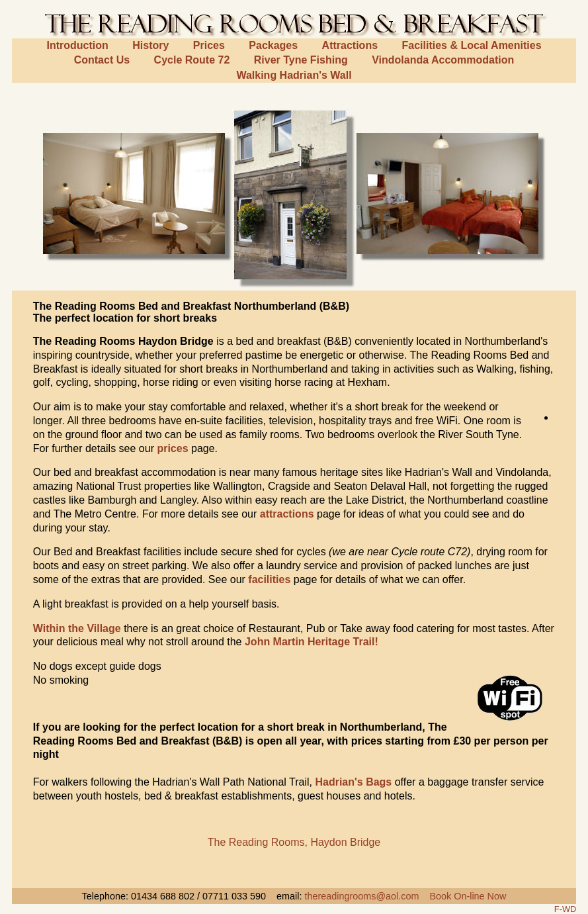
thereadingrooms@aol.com (361, 896)
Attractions (350, 45)
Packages (273, 45)
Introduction (77, 45)
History (150, 45)
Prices (209, 45)
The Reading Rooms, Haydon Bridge (294, 842)
